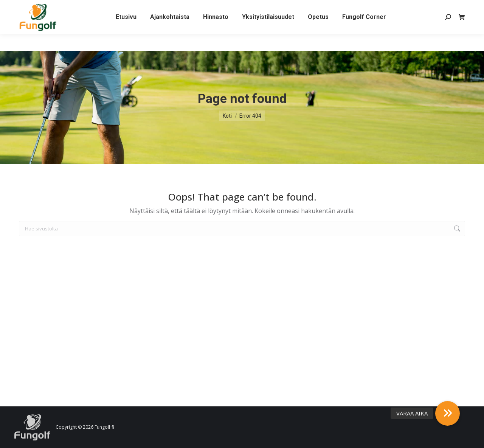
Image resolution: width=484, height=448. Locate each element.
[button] (448, 413)
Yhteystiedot (84, 9)
